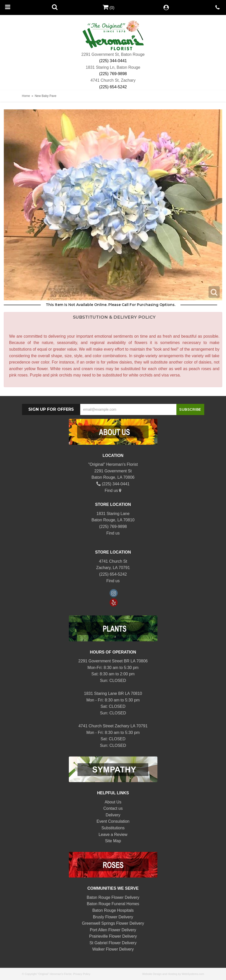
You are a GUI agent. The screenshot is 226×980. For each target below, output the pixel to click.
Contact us (113, 808)
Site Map (113, 841)
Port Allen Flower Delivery (113, 930)
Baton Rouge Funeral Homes (113, 904)
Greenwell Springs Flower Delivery (113, 923)
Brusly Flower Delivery (113, 917)
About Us (113, 802)
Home (26, 96)
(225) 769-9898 (113, 74)
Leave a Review (113, 835)
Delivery (113, 815)
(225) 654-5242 (113, 87)
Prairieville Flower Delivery (113, 936)
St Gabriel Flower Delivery (113, 943)
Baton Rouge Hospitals (113, 910)
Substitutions (113, 828)
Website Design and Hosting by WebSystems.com (173, 974)
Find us (113, 491)
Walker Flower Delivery (113, 949)
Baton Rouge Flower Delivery (113, 897)
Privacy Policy (82, 974)
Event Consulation (113, 821)
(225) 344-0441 (113, 61)
